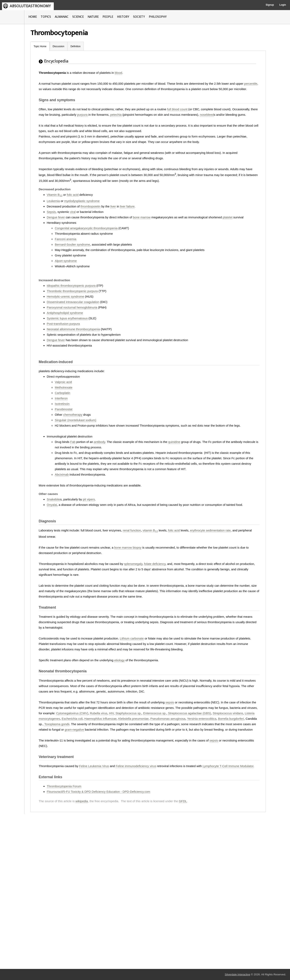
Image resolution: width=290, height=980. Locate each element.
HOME (33, 17)
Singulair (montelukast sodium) (76, 420)
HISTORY (123, 17)
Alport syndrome (66, 261)
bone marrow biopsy (128, 547)
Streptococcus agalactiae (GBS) (189, 713)
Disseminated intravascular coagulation (73, 302)
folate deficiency (155, 564)
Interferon (61, 398)
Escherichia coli (72, 719)
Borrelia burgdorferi (231, 719)
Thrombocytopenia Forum (64, 786)
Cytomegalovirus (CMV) (72, 713)
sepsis (170, 702)
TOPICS (46, 17)
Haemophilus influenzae (100, 719)
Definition (76, 46)
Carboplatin (63, 393)
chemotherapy (73, 415)
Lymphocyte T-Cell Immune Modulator (228, 766)
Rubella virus (99, 713)
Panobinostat (64, 409)
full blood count (177, 109)
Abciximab (62, 474)
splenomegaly (133, 564)
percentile (251, 84)
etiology (119, 660)
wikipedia (82, 801)
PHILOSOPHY (158, 17)
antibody (99, 442)
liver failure (127, 206)
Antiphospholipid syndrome (65, 313)
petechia (116, 115)
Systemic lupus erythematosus (67, 318)
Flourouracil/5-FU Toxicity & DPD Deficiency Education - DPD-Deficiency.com (98, 792)
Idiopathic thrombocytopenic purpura (71, 286)
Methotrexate (64, 387)
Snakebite (53, 499)
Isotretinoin (62, 404)
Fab (73, 442)
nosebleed (207, 115)
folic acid (73, 195)
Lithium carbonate (132, 638)
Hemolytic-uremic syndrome (65, 296)
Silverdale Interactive (237, 974)
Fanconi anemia (66, 239)
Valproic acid (63, 382)
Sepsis (51, 212)
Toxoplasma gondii (57, 724)
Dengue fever (56, 217)
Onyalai (52, 505)
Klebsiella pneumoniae (133, 719)
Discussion (58, 46)
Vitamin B (55, 195)
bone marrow (142, 217)
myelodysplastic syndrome (82, 201)
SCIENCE (78, 17)
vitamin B (150, 530)
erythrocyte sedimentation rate (210, 530)
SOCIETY (139, 17)
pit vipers (89, 499)
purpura (82, 115)
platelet (228, 217)
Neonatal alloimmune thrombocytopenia (73, 329)
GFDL (183, 801)
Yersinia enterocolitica (202, 719)
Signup (270, 5)
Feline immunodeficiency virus (136, 766)
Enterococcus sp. (155, 713)
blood (119, 73)
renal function (132, 530)
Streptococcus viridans (228, 713)
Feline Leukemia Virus (94, 766)
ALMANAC (62, 17)
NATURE (93, 17)
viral (73, 212)
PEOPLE (108, 17)
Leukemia (53, 201)
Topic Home (40, 46)
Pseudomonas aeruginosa (168, 719)
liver (113, 206)
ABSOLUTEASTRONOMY (30, 6)
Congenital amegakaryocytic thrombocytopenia (86, 228)
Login (283, 5)
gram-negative (74, 730)
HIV (111, 713)
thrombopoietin (91, 206)
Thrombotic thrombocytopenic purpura (72, 291)
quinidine (174, 442)
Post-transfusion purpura (63, 324)
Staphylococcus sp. (128, 713)
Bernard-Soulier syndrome (72, 244)
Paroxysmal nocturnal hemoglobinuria (72, 307)
